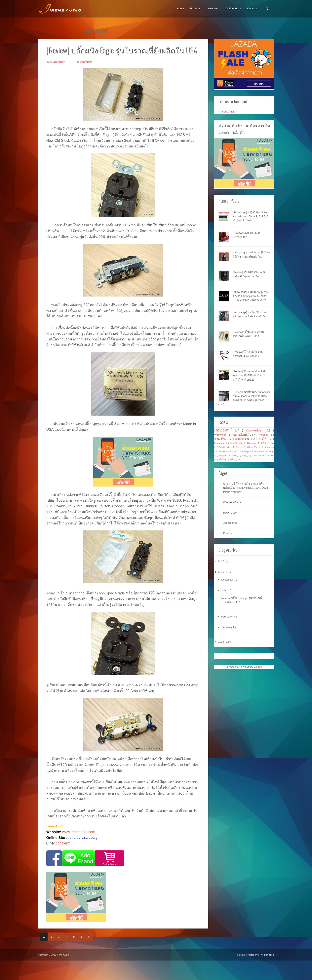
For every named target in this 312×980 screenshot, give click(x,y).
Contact (252, 8)
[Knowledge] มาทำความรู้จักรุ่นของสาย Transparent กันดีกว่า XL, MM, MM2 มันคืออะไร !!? (251, 296)
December (228, 580)
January (226, 627)
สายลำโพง (221, 439)
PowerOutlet (230, 513)
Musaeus (224, 451)
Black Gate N (236, 443)
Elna (272, 443)
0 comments (88, 75)
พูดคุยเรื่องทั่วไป (243, 435)
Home (180, 8)
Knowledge (255, 430)
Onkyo (247, 451)
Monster (270, 447)
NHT (236, 451)
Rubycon (223, 456)
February (227, 617)
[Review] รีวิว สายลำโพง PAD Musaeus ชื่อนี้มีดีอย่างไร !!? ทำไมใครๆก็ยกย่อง (249, 376)
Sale (235, 456)
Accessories (230, 523)
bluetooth (219, 443)
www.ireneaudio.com (80, 850)
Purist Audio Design (265, 451)
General (240, 447)
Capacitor (252, 443)
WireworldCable (232, 502)
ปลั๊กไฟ (222, 460)
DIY (263, 443)
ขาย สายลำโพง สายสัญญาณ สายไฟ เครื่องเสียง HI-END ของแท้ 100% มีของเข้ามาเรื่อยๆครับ (246, 488)
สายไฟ (263, 439)
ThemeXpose (267, 974)
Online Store (233, 8)
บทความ (213, 9)
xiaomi (271, 456)
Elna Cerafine (225, 447)
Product (195, 9)
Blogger (258, 667)
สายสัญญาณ (243, 439)
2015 (222, 642)
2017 (222, 561)
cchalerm (65, 862)
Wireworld (221, 435)
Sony (244, 456)
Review (222, 430)
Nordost (264, 435)
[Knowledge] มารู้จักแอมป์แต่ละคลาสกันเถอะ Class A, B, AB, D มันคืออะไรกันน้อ (251, 216)
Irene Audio (229, 112)
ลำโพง (233, 460)
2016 (222, 572)
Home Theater (255, 447)
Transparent (257, 456)
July (224, 590)
